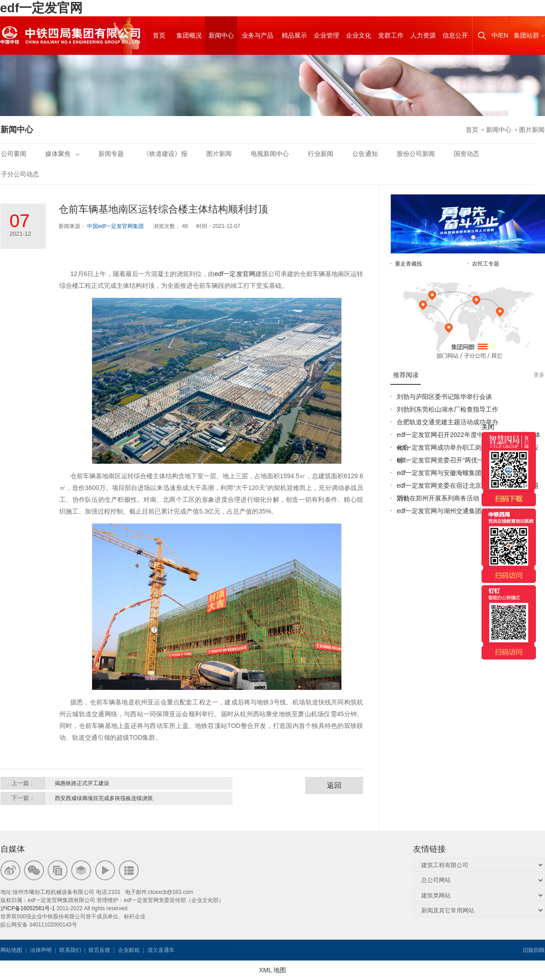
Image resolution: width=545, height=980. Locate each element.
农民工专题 (486, 264)
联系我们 (70, 950)
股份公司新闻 (416, 154)
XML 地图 (272, 970)
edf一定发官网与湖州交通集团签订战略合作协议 (465, 511)
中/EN (500, 35)
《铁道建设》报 (165, 154)
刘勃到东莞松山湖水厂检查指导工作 (448, 409)
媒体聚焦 (62, 154)
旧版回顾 (534, 950)
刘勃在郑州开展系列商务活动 (438, 498)
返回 (334, 785)
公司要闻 (14, 154)
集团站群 (526, 35)
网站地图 (11, 950)
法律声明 (41, 950)
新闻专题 (111, 154)
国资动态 (467, 154)
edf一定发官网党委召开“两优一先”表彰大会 (457, 460)
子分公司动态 (20, 174)
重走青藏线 (409, 264)
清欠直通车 (161, 950)
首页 (472, 130)
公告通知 (365, 154)
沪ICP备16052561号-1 (28, 908)
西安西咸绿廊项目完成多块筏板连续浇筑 (104, 798)
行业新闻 (321, 154)
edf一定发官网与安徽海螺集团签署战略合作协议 (465, 473)
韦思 (209, 950)
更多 (539, 375)
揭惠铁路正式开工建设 (82, 783)
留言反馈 (99, 950)
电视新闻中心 (270, 154)
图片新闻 (532, 130)
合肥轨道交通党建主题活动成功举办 (448, 422)
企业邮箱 (129, 950)
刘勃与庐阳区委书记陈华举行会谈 (444, 397)
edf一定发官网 (41, 8)
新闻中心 (499, 130)
